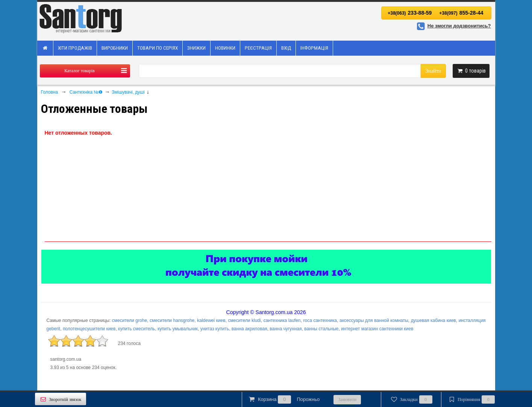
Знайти (433, 71)
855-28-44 (461, 13)
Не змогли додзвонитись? (453, 26)
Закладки (411, 399)
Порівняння (471, 399)
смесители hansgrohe (172, 320)
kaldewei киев (211, 320)
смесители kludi (244, 320)
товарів (471, 71)
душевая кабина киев (433, 320)
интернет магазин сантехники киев (377, 329)
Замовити (347, 399)
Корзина (284, 399)
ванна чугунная (286, 329)
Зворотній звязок (61, 399)
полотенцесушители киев (89, 329)
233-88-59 (410, 13)
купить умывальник (178, 329)
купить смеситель (136, 329)
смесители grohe (130, 320)
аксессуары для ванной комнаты (374, 320)
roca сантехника (320, 320)
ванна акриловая (249, 329)
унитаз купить (215, 329)
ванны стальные (321, 329)
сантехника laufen (282, 320)
